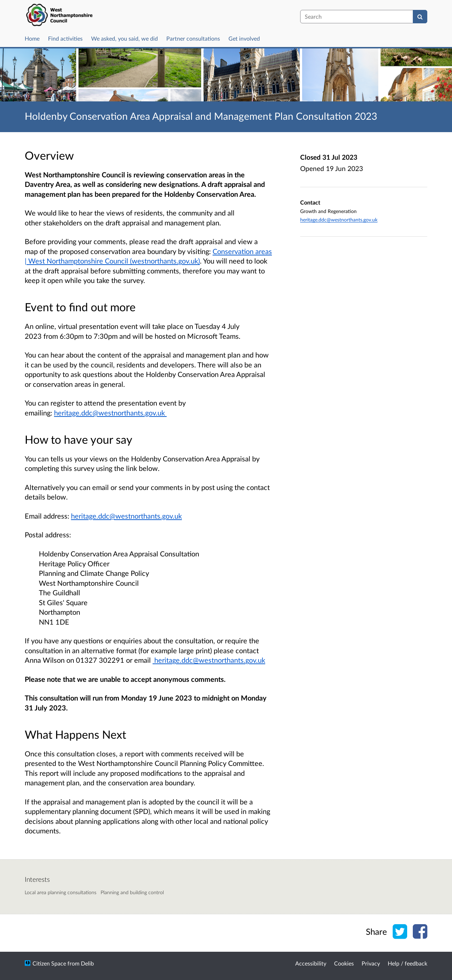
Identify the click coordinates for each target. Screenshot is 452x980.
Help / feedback (408, 963)
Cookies (344, 963)
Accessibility (311, 963)
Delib (87, 963)
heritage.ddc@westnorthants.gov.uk (126, 516)
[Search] (420, 17)
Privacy (371, 963)
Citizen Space (49, 963)
